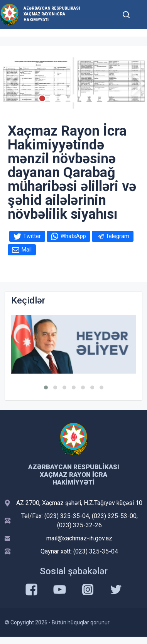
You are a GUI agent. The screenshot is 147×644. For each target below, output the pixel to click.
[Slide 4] (73, 98)
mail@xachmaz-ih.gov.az (79, 538)
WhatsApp (73, 236)
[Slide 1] (42, 98)
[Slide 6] (94, 98)
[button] (46, 387)
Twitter (32, 236)
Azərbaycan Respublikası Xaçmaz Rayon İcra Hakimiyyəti (52, 14)
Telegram (117, 236)
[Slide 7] (105, 98)
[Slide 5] (84, 98)
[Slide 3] (63, 98)
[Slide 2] (53, 98)
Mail (27, 250)
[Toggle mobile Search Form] (126, 13)
